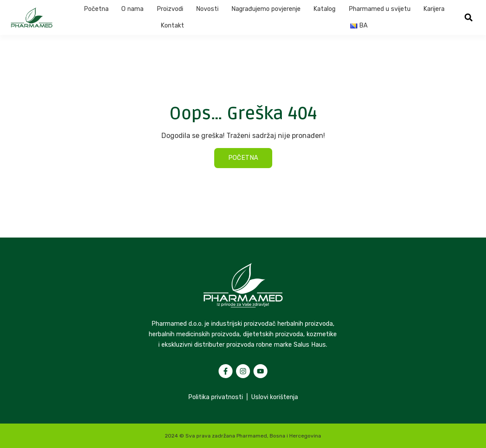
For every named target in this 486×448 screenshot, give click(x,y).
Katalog (324, 9)
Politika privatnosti (216, 397)
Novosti (207, 9)
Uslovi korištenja (275, 397)
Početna (96, 9)
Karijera (434, 9)
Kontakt (172, 26)
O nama (132, 9)
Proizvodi (170, 9)
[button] (468, 18)
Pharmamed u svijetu (380, 9)
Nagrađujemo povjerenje (266, 9)
